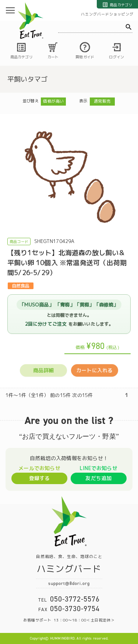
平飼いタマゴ (27, 79)
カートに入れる (94, 370)
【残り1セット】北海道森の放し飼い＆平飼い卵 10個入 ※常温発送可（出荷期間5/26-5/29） (67, 263)
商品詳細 (44, 370)
